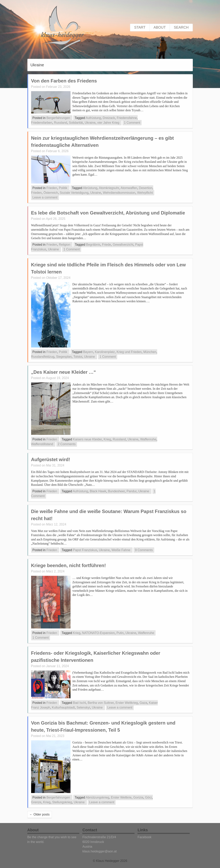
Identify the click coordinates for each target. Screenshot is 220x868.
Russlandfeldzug (43, 357)
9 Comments (144, 550)
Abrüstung (90, 188)
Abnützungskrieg (97, 797)
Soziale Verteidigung (74, 193)
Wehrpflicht (145, 193)
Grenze (36, 802)
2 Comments (67, 444)
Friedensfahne (127, 118)
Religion (65, 245)
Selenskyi (83, 707)
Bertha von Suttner (101, 703)
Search (181, 27)
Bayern (88, 352)
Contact (90, 830)
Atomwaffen (129, 188)
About (160, 27)
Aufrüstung (93, 118)
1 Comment (132, 123)
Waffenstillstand (42, 444)
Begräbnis (93, 245)
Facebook (144, 837)
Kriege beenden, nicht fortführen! (69, 565)
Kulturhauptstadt (63, 707)
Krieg (107, 439)
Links (143, 830)
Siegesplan (64, 357)
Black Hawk (98, 491)
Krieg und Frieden (129, 352)
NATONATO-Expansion (98, 633)
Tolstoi (78, 357)
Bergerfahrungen (58, 118)
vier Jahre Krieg (108, 123)
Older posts (40, 814)
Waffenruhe (148, 439)
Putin (120, 633)
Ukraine (90, 123)
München (150, 352)
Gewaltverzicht (123, 245)
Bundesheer (116, 491)
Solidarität (76, 123)
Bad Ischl (79, 703)
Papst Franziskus (85, 550)
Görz (148, 797)
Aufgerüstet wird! (51, 459)
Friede (106, 245)
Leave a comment (45, 197)
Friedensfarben (42, 123)
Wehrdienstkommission (119, 193)
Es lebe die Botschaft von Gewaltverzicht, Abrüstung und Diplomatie (108, 213)
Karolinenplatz (105, 352)
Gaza (143, 703)
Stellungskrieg (62, 802)
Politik (63, 188)
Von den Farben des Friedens (64, 81)
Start (140, 27)
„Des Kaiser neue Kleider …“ (64, 372)
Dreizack (109, 118)
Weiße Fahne (121, 550)
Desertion (146, 188)
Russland (61, 123)
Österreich (51, 193)
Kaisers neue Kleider (87, 439)
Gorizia (138, 797)
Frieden (52, 188)
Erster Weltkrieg (127, 703)
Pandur (131, 491)
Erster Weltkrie (121, 797)
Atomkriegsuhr (109, 188)
